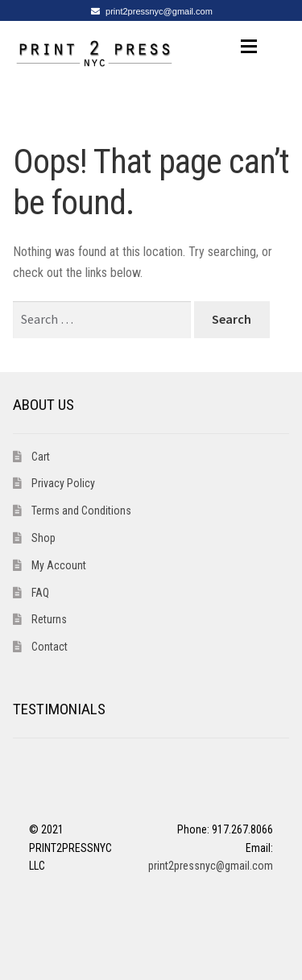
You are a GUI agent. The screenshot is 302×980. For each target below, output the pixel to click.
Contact (50, 647)
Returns (49, 619)
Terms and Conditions (81, 511)
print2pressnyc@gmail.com (149, 11)
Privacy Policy (63, 483)
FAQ (40, 593)
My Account (59, 565)
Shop (43, 538)
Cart (41, 457)
